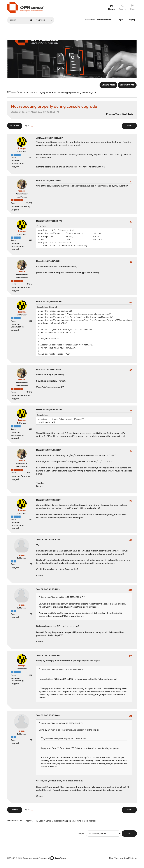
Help (111, 858)
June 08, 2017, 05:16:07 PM (48, 655)
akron (22, 555)
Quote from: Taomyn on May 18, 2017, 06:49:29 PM (62, 670)
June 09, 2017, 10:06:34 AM (48, 715)
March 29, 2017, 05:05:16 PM (49, 500)
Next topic (128, 114)
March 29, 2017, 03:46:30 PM (49, 410)
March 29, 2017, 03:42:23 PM (49, 369)
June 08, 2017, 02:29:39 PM (48, 589)
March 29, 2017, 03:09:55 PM (49, 302)
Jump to (81, 833)
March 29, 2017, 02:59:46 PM (49, 221)
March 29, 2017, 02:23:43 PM (52, 138)
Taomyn (22, 149)
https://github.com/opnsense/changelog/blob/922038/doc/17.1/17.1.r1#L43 (74, 462)
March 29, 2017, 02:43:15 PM (49, 181)
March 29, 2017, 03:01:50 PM (49, 261)
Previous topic (113, 114)
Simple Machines (29, 858)
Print (129, 126)
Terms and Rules (121, 858)
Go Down (15, 126)
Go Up (15, 810)
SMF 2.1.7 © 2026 (14, 858)
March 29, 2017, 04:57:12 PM (49, 450)
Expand (53, 307)
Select (45, 226)
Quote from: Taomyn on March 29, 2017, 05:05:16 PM (63, 597)
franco (22, 191)
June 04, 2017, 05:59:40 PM (48, 540)
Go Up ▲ (133, 858)
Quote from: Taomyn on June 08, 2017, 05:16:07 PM (62, 723)
